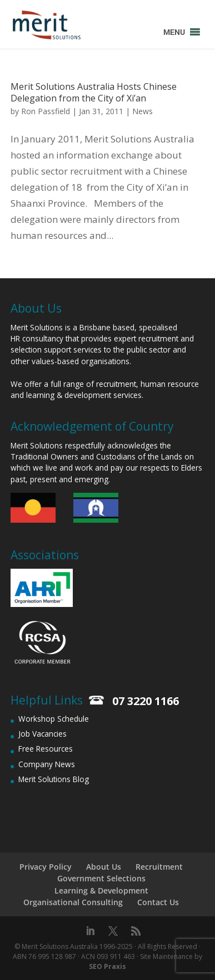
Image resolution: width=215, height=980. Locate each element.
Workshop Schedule (54, 719)
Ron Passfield (46, 111)
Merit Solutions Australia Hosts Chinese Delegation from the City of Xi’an (94, 92)
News (142, 111)
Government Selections (101, 878)
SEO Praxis (107, 966)
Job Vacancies (42, 734)
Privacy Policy (46, 867)
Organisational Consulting (73, 902)
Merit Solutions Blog (54, 779)
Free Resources (46, 749)
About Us (104, 867)
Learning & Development (101, 890)
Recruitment (159, 867)
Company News (47, 764)
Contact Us (158, 902)
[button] (174, 32)
